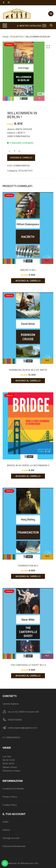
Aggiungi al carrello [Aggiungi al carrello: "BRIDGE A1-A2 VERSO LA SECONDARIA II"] (28, 476)
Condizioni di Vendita (13, 789)
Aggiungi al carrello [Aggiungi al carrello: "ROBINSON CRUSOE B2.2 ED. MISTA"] (28, 381)
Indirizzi (6, 830)
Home (5, 37)
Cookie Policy (10, 805)
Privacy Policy (10, 797)
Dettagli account (11, 838)
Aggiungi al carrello (21, 158)
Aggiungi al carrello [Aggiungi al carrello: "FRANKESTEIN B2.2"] (28, 576)
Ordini (5, 822)
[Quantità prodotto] (15, 151)
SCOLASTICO (17, 37)
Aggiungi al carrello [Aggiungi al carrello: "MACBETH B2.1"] (28, 281)
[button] (48, 47)
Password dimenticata (14, 846)
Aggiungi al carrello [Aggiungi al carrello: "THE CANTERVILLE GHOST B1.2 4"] (28, 676)
